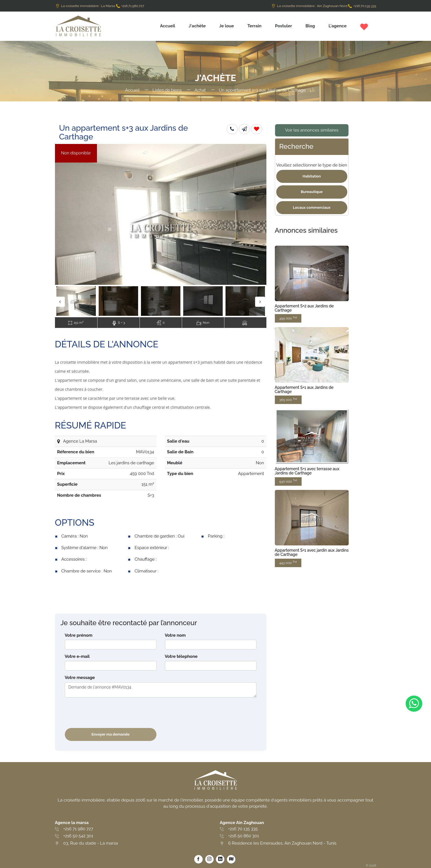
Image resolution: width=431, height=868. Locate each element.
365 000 (288, 400)
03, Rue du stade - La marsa (91, 843)
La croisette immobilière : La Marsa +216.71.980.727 (100, 6)
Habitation (312, 176)
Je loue (227, 26)
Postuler (284, 26)
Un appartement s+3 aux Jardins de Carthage (262, 90)
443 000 (288, 562)
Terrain (255, 26)
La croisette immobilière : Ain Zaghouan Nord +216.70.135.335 (324, 6)
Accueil (168, 26)
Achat (200, 90)
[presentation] (108, 713)
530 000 (288, 481)
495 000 (288, 318)
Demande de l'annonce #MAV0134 (161, 690)
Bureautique (312, 192)
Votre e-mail (77, 656)
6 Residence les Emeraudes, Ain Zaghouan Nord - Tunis (282, 843)
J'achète (197, 26)
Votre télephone (181, 656)
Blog (310, 26)
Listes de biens (167, 90)
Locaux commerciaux (312, 207)
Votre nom (175, 635)
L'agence (337, 26)
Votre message (80, 678)
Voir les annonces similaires (312, 130)
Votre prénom (79, 635)
